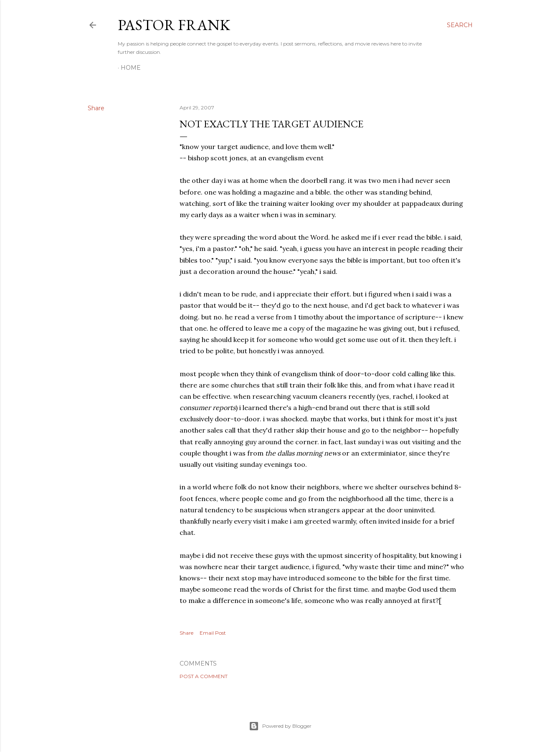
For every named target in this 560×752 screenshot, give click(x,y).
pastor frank (174, 25)
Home (131, 68)
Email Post (213, 633)
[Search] (460, 25)
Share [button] (96, 108)
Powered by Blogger (280, 726)
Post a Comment (204, 676)
